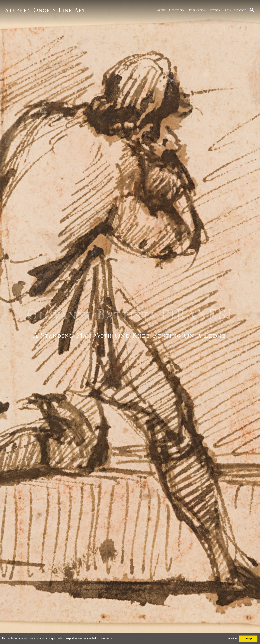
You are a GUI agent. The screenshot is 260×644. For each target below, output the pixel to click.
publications (198, 10)
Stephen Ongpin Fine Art (45, 10)
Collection (177, 10)
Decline (232, 639)
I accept (248, 639)
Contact (240, 10)
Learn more (106, 638)
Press (227, 10)
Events (215, 10)
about (161, 10)
